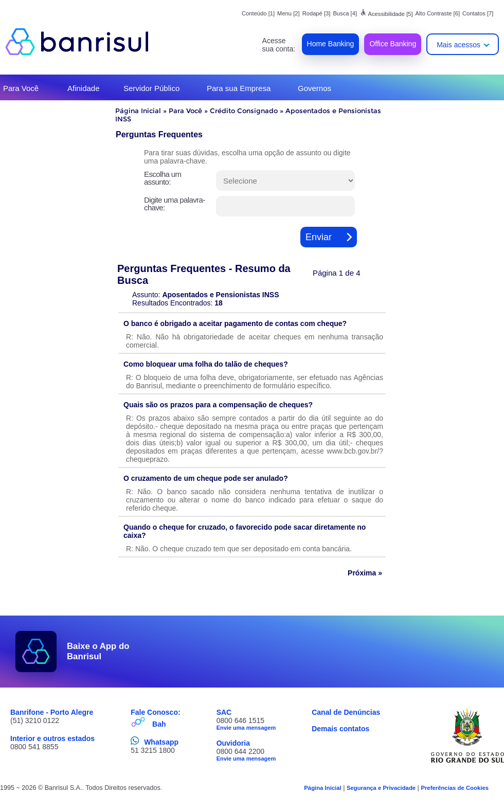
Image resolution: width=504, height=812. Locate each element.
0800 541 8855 (34, 747)
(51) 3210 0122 (35, 720)
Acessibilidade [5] (386, 14)
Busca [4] (345, 13)
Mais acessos (458, 45)
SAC (224, 712)
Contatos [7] (478, 13)
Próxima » (365, 573)
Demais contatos (340, 729)
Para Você (21, 88)
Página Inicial (138, 111)
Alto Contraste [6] (438, 13)
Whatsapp (161, 742)
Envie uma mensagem (246, 728)
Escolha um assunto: (163, 178)
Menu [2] (289, 13)
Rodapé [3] (317, 13)
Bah (159, 724)
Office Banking (393, 44)
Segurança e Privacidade (381, 788)
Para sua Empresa (239, 88)
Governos (314, 88)
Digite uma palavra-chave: (175, 204)
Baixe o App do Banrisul (98, 651)
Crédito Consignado (244, 111)
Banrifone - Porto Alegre (52, 712)
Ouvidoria (233, 743)
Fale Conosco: (155, 712)
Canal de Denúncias (346, 712)
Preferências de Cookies (455, 788)
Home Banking (331, 44)
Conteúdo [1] (258, 13)
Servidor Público (151, 88)
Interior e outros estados (52, 738)
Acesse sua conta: (279, 45)
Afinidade (84, 88)
